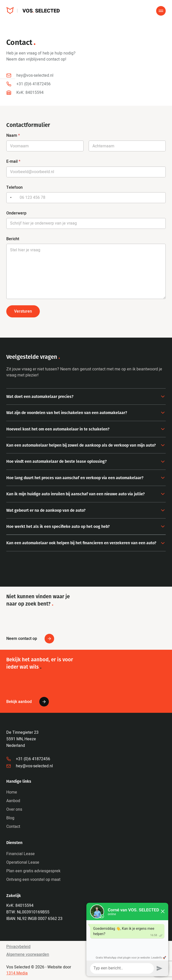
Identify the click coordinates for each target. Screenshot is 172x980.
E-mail (13, 161)
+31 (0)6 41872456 (28, 759)
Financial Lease (21, 854)
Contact (13, 827)
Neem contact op (30, 639)
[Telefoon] (86, 198)
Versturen (23, 311)
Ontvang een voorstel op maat (33, 880)
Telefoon (14, 187)
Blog (10, 818)
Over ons (14, 809)
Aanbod (13, 801)
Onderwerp (16, 213)
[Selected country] (10, 198)
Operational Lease (23, 862)
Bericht (13, 239)
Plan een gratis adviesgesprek (33, 871)
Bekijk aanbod (28, 702)
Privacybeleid (18, 947)
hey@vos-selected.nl (30, 766)
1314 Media (17, 973)
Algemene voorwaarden (28, 955)
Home (12, 792)
